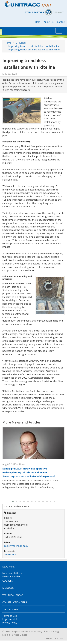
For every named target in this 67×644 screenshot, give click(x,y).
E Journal (8, 567)
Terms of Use (10, 609)
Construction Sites (15, 602)
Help (38, 22)
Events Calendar (11, 576)
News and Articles (12, 573)
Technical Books (13, 595)
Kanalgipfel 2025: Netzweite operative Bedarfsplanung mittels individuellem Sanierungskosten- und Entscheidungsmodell (29, 472)
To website (10, 554)
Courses (8, 581)
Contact (61, 22)
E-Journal (21, 43)
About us (49, 22)
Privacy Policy (10, 623)
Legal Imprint (10, 619)
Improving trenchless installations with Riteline (34, 46)
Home (8, 43)
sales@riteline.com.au (16, 546)
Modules (8, 588)
